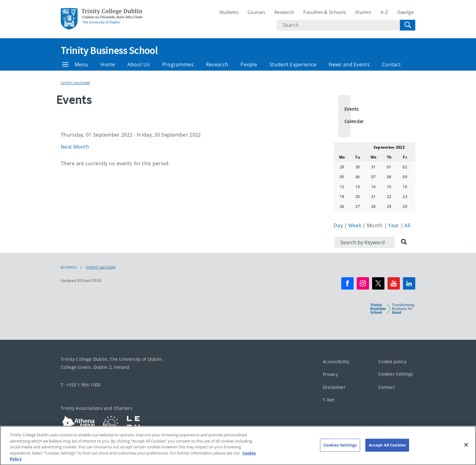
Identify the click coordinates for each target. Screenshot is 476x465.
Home (108, 64)
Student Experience (293, 64)
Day (339, 225)
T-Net (329, 400)
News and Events (349, 64)
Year (394, 225)
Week (356, 225)
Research (284, 12)
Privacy (330, 374)
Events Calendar (75, 83)
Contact (391, 64)
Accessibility (336, 362)
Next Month (75, 147)
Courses (256, 12)
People (249, 64)
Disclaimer (334, 387)
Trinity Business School (109, 51)
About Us (138, 64)
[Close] (466, 450)
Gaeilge (406, 12)
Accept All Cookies (387, 450)
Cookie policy (392, 362)
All (407, 225)
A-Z (384, 12)
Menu (75, 64)
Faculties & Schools (325, 12)
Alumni (363, 12)
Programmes (178, 64)
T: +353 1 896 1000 (81, 385)
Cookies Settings (396, 374)
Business (69, 267)
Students (229, 12)
